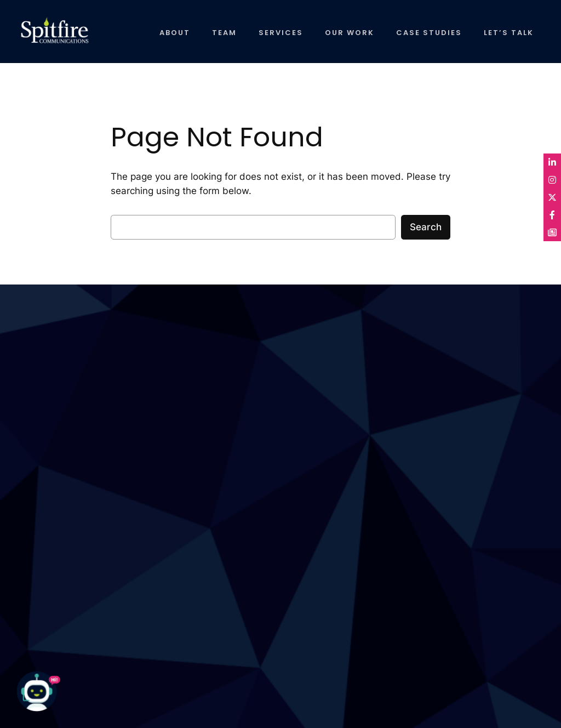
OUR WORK (350, 33)
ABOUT (175, 33)
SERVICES (281, 33)
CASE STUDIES (429, 33)
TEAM (224, 33)
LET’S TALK (509, 33)
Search (426, 227)
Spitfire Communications (45, 36)
